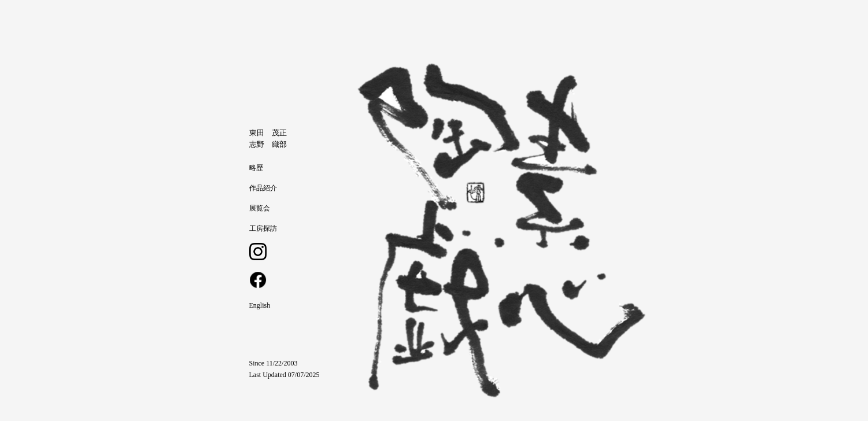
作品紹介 (263, 188)
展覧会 (260, 208)
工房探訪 (263, 228)
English (260, 305)
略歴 (256, 168)
